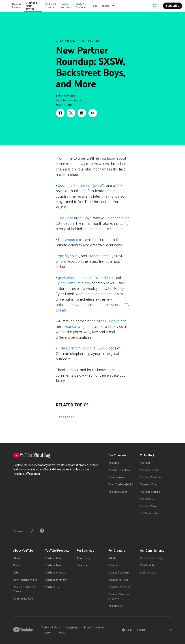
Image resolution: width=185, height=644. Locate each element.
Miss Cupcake (108, 321)
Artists (112, 558)
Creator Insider (117, 477)
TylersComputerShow (74, 283)
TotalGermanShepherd (77, 348)
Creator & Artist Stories (65, 6)
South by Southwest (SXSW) (81, 185)
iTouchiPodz (103, 278)
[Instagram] (32, 531)
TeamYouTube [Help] (121, 485)
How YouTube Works (25, 580)
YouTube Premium (56, 580)
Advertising (83, 558)
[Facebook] (42, 531)
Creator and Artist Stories (78, 41)
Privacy (46, 633)
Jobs (16, 573)
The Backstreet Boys (75, 218)
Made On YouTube (115, 6)
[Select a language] (154, 630)
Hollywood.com (71, 240)
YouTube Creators (119, 470)
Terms (61, 633)
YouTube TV (147, 499)
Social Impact (148, 573)
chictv (75, 256)
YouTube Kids (53, 558)
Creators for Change (152, 558)
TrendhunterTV (100, 256)
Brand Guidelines (94, 628)
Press (17, 565)
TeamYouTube (149, 485)
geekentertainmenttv (75, 278)
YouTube (114, 463)
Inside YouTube (100, 6)
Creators (67, 417)
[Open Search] (154, 6)
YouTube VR (116, 606)
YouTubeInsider (149, 513)
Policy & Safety (51, 628)
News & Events (50, 6)
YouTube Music (149, 506)
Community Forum (24, 599)
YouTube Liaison (118, 492)
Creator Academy (119, 573)
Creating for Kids (118, 580)
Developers (83, 565)
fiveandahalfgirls (76, 327)
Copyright (72, 628)
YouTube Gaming (150, 492)
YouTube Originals (56, 573)
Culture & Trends (85, 6)
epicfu (63, 256)
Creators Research (119, 587)
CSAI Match (147, 565)
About (17, 558)
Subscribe (173, 6)
